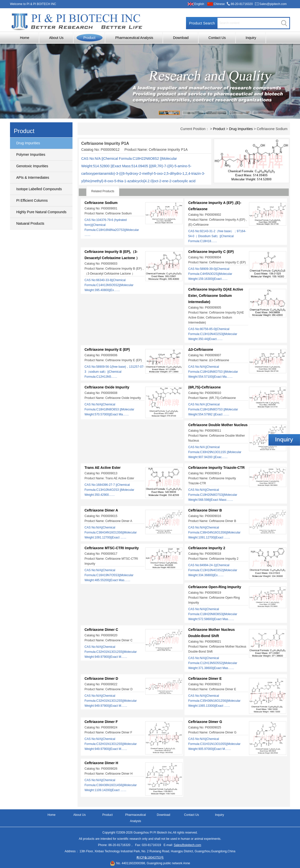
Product (89, 38)
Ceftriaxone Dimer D (101, 679)
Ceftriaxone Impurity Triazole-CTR (216, 468)
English (199, 4)
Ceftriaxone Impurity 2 (207, 548)
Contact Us (217, 38)
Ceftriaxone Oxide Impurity (107, 387)
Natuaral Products (30, 223)
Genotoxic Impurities (32, 166)
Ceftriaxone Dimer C (101, 630)
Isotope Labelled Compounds (39, 189)
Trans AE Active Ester (102, 468)
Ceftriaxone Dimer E (205, 679)
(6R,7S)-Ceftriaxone (204, 387)
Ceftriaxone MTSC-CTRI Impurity (112, 548)
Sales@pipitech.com (273, 4)
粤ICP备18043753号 (150, 858)
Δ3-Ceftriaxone (201, 349)
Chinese (219, 4)
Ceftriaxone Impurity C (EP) (211, 252)
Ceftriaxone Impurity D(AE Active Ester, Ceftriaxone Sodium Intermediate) (216, 296)
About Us (56, 38)
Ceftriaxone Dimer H (101, 763)
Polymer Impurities (31, 155)
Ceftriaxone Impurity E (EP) (107, 349)
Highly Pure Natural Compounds (41, 212)
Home (25, 38)
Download (181, 38)
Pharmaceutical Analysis (134, 38)
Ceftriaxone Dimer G (205, 722)
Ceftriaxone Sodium (101, 203)
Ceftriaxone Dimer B (205, 510)
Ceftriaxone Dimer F (101, 722)
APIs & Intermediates (33, 177)
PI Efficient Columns (32, 200)
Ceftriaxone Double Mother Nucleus (218, 425)
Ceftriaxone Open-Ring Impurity (215, 587)
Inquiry (251, 38)
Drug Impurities (28, 143)
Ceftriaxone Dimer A (101, 510)
